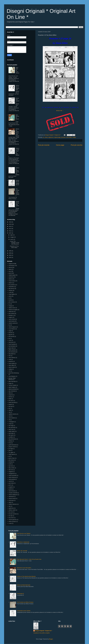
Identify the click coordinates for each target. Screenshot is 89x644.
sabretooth (11, 497)
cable (10, 410)
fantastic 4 (11, 315)
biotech (10, 404)
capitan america (13, 414)
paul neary (11, 483)
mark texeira (12, 321)
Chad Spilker (12, 294)
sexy (10, 271)
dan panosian (12, 427)
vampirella (11, 287)
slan (10, 506)
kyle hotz (11, 466)
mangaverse (12, 474)
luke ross (11, 470)
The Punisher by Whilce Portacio (17, 192)
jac (9, 456)
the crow (11, 512)
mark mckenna (12, 477)
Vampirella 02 (17, 181)
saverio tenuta (12, 498)
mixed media (12, 281)
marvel (10, 267)
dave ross (11, 429)
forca (10, 443)
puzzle (10, 489)
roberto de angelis (13, 310)
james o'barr (12, 458)
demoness (11, 342)
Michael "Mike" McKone (12, 379)
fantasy (10, 441)
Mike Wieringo (12, 381)
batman (10, 397)
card (10, 416)
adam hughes (12, 387)
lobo (10, 356)
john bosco (11, 460)
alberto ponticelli (13, 389)
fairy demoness (12, 439)
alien (10, 393)
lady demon (11, 289)
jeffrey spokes (12, 350)
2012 (10, 231)
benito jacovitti (12, 402)
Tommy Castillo (12, 385)
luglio (12, 235)
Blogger (51, 639)
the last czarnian (13, 514)
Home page (60, 145)
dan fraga (11, 426)
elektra (10, 279)
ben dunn (11, 401)
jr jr (9, 304)
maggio (12, 237)
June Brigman (12, 376)
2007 (10, 233)
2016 (10, 222)
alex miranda (12, 391)
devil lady (11, 433)
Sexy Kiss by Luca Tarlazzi (17, 71)
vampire (11, 290)
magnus (11, 317)
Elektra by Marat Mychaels (17, 170)
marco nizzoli (12, 319)
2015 (10, 224)
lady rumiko (11, 468)
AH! (9, 371)
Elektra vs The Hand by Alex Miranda (26, 576)
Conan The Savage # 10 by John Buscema (14, 243)
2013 (10, 229)
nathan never (12, 308)
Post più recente (44, 145)
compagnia (11, 422)
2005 (10, 253)
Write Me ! (60, 111)
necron (10, 481)
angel (10, 331)
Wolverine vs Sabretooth (17, 88)
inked (46, 137)
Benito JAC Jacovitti (17, 100)
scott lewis (11, 500)
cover (10, 340)
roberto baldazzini (13, 495)
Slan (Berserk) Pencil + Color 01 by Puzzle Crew (29, 559)
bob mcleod (11, 313)
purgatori (11, 487)
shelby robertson (13, 504)
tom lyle (10, 516)
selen (10, 502)
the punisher (12, 285)
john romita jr (12, 302)
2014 (10, 226)
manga (10, 306)
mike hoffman (12, 358)
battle (10, 399)
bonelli (10, 300)
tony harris (11, 518)
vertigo (74, 137)
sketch (10, 283)
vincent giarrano (13, 520)
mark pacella (12, 479)
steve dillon (69, 137)
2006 (10, 251)
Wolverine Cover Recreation (17, 132)
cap (9, 412)
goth (10, 451)
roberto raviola (12, 323)
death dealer (12, 431)
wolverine (11, 277)
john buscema (12, 352)
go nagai (11, 449)
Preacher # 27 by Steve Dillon (14, 247)
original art (51, 137)
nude (10, 359)
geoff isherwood (13, 445)
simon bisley (12, 363)
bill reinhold (11, 336)
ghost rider (11, 348)
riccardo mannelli (13, 493)
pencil (10, 273)
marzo (12, 239)
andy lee (11, 395)
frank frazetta (12, 344)
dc (44, 137)
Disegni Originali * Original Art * (44, 631)
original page (57, 137)
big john (11, 335)
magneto (11, 472)
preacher (63, 137)
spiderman (11, 508)
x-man (10, 523)
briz (9, 408)
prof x (10, 485)
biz (9, 338)
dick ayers (11, 435)
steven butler (12, 367)
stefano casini (12, 510)
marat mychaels (13, 475)
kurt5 (10, 464)
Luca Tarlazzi (12, 329)
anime (10, 296)
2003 (10, 257)
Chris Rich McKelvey (14, 373)
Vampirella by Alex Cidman (17, 204)
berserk (10, 333)
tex (9, 325)
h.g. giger (11, 452)
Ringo (10, 383)
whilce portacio (12, 521)
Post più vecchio (77, 145)
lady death (11, 354)
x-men (10, 292)
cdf (9, 420)
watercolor (11, 312)
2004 (10, 255)
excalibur (11, 437)
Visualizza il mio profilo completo (42, 633)
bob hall (11, 406)
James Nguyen (12, 327)
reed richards (12, 491)
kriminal (10, 462)
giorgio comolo (12, 447)
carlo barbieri (12, 418)
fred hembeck (12, 346)
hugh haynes (12, 454)
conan (10, 424)
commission (12, 265)
